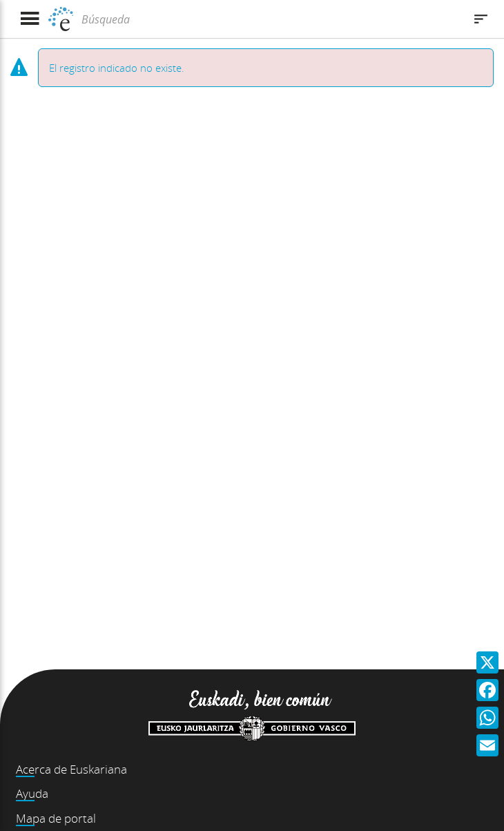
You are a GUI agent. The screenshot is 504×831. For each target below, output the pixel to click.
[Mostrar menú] (29, 19)
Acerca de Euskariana (71, 769)
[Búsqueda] (271, 19)
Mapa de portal (56, 818)
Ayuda (32, 793)
